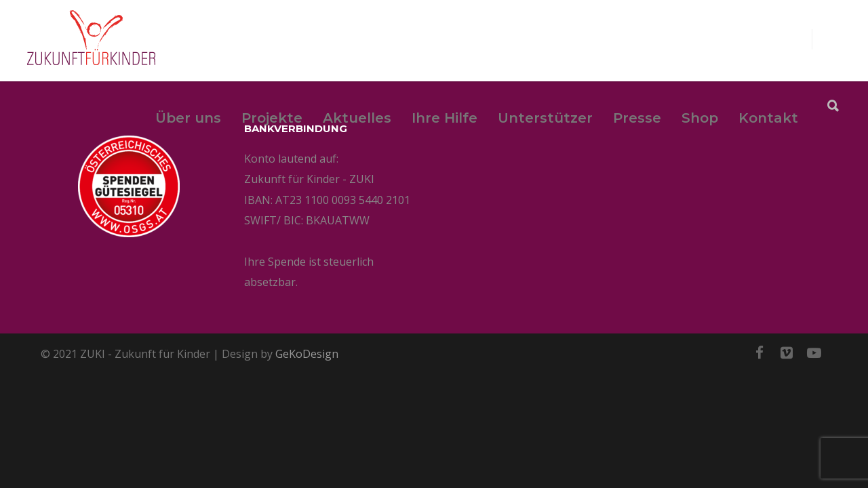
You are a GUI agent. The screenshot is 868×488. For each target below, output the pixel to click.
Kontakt (768, 118)
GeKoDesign (307, 354)
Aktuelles (357, 118)
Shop (700, 118)
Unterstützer (545, 118)
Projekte (272, 118)
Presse (637, 118)
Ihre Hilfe (445, 118)
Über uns (188, 118)
